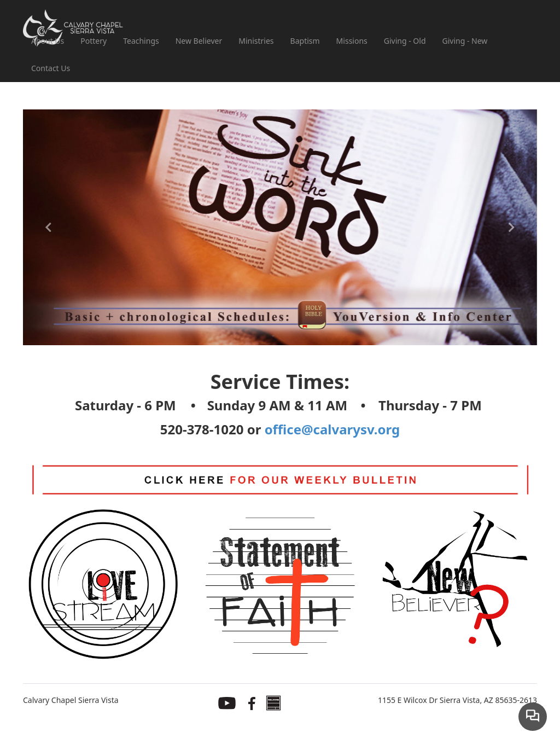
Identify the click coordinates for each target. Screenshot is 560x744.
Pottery (94, 41)
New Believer (199, 41)
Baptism (305, 41)
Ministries (256, 41)
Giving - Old (405, 41)
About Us (48, 41)
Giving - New (465, 41)
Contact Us (51, 68)
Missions (352, 41)
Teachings (141, 41)
